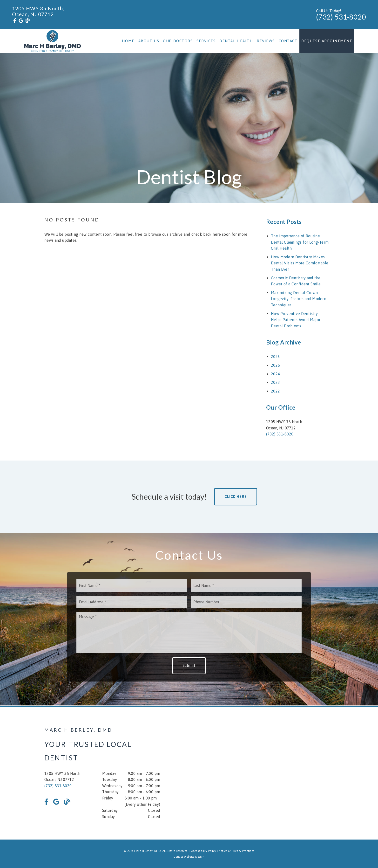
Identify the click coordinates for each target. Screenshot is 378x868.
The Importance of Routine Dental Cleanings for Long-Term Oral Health (300, 242)
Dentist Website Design (189, 857)
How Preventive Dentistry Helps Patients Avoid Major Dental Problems (296, 320)
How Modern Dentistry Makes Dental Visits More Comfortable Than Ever (300, 263)
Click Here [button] (236, 496)
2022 (275, 391)
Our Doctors (178, 41)
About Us (149, 41)
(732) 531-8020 (341, 17)
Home (128, 41)
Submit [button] (189, 665)
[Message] (189, 633)
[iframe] (276, 773)
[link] (15, 21)
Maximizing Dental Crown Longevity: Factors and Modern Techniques (299, 299)
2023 (275, 382)
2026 (275, 357)
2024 (275, 374)
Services (206, 41)
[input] (132, 586)
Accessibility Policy (204, 851)
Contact (288, 41)
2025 (275, 365)
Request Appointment (327, 41)
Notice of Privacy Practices (236, 851)
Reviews (266, 41)
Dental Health (236, 41)
